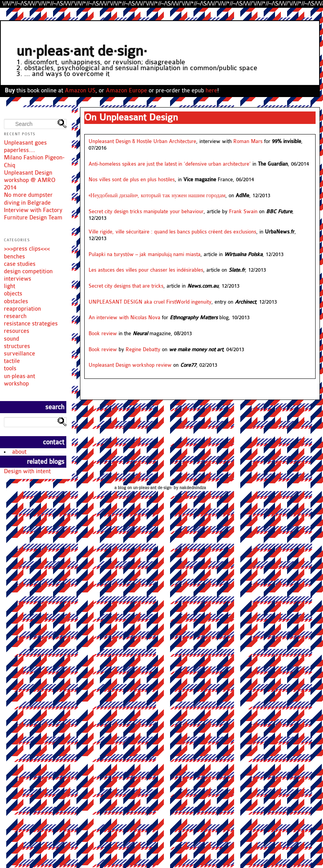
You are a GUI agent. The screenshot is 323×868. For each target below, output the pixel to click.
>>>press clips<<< (27, 249)
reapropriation (22, 309)
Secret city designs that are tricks (126, 286)
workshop (16, 384)
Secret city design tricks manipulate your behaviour (146, 212)
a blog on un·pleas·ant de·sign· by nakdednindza (160, 488)
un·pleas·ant (20, 376)
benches (14, 257)
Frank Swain (243, 212)
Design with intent (27, 471)
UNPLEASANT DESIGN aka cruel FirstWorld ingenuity (150, 302)
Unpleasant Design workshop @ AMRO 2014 (30, 180)
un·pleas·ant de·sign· (82, 51)
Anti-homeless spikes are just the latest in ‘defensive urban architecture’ (170, 164)
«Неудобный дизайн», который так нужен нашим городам (157, 196)
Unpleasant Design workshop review (130, 365)
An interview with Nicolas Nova (124, 318)
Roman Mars (248, 141)
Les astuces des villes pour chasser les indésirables (146, 270)
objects (13, 294)
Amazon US (80, 91)
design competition (28, 271)
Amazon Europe (126, 91)
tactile (12, 361)
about (19, 452)
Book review (103, 334)
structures (17, 346)
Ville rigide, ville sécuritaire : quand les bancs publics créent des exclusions (172, 232)
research (15, 316)
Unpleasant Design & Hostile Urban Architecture (142, 141)
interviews (18, 279)
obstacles (16, 301)
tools (10, 369)
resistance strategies (31, 324)
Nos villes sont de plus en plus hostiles (132, 180)
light (10, 286)
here (211, 91)
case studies (20, 264)
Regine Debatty (143, 350)
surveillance (20, 354)
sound (12, 339)
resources (17, 331)
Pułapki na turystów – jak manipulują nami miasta (145, 255)
